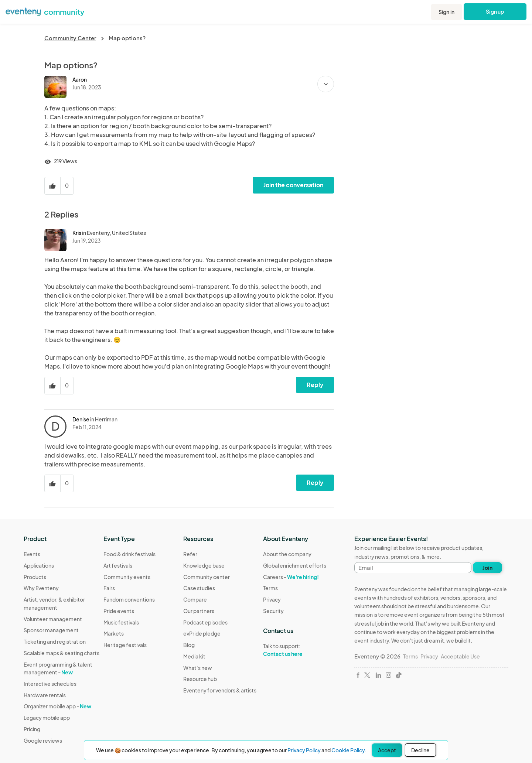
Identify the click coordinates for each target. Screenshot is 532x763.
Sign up (495, 11)
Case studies (199, 588)
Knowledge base (204, 565)
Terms (270, 588)
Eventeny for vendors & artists (220, 690)
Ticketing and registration (55, 641)
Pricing (32, 729)
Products (35, 577)
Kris (77, 233)
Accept (387, 750)
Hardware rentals (45, 695)
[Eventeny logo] (23, 11)
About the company (287, 554)
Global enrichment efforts (295, 565)
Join (487, 568)
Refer (190, 554)
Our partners (199, 611)
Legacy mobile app (47, 718)
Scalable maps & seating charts (62, 653)
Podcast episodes (205, 622)
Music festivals (121, 622)
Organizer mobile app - (57, 706)
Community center (207, 577)
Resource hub (200, 679)
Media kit (194, 656)
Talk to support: (295, 650)
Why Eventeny (41, 588)
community (64, 12)
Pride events (119, 611)
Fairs (109, 588)
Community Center (70, 38)
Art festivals (118, 565)
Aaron (80, 79)
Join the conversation (293, 185)
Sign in (446, 12)
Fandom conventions (129, 599)
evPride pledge (202, 633)
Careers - (291, 577)
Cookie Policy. (349, 750)
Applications (39, 565)
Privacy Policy (304, 750)
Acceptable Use (460, 656)
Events (32, 554)
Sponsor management (51, 630)
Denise (81, 419)
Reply (315, 385)
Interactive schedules (50, 684)
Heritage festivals (125, 645)
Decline (420, 750)
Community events (127, 577)
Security (273, 611)
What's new (198, 668)
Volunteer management (53, 619)
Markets (114, 633)
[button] (326, 84)
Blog (189, 645)
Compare (195, 599)
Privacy (272, 599)
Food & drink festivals (129, 554)
